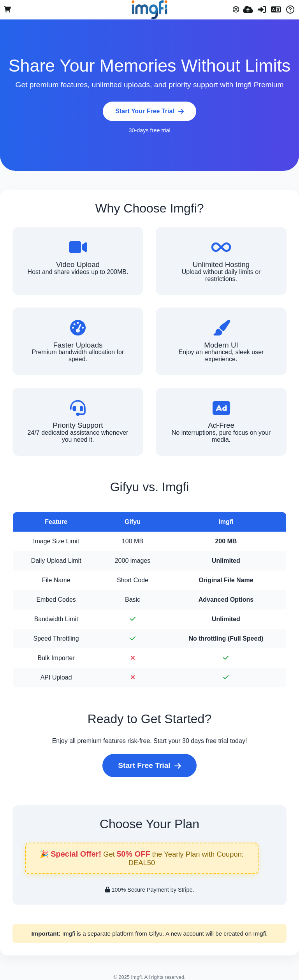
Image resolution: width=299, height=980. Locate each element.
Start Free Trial (149, 765)
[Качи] (248, 10)
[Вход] (262, 10)
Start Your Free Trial (149, 111)
